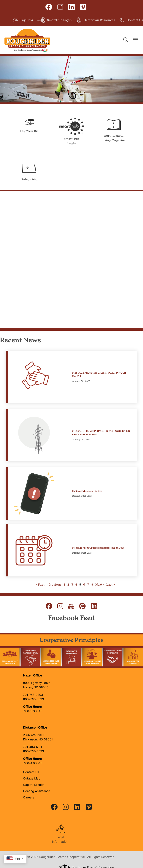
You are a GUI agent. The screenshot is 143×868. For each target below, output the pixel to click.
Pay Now (23, 20)
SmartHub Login (54, 20)
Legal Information (60, 834)
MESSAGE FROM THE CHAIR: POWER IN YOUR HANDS (99, 374)
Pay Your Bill (29, 125)
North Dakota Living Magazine (114, 130)
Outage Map (29, 171)
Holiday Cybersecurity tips (87, 491)
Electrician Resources (95, 20)
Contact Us (131, 20)
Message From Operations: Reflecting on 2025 (98, 548)
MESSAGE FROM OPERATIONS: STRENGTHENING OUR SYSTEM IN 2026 (101, 433)
